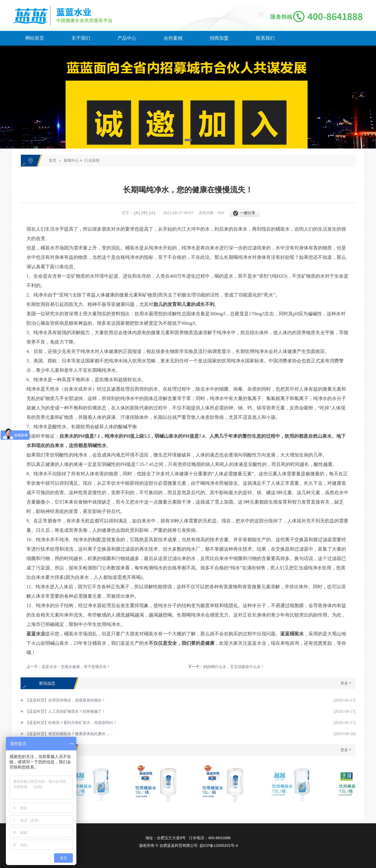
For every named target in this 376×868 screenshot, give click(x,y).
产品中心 (127, 38)
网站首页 (35, 38)
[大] (137, 213)
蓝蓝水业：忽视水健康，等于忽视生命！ (76, 667)
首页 (53, 160)
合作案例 (173, 38)
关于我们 (81, 38)
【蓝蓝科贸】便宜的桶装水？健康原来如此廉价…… (69, 734)
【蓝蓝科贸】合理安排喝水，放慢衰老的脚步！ (65, 700)
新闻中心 (71, 160)
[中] (145, 213)
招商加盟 (219, 38)
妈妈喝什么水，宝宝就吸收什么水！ (234, 667)
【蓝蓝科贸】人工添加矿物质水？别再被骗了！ (65, 711)
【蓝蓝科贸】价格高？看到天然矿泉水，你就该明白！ (71, 723)
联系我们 (265, 38)
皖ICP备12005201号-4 (219, 845)
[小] (152, 213)
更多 (344, 683)
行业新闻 (92, 160)
